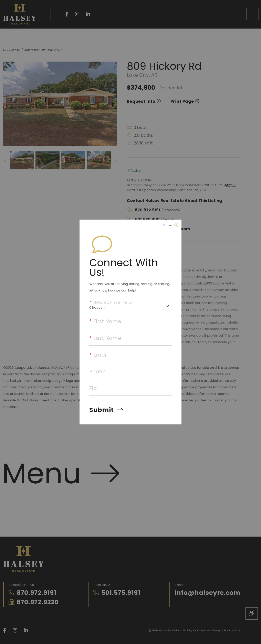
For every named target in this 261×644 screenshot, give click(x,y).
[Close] (171, 225)
